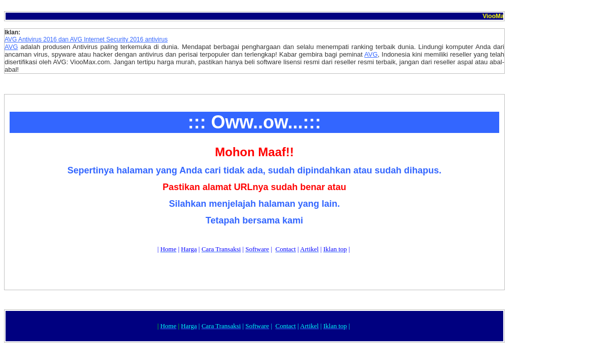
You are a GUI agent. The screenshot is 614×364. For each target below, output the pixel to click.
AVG (11, 47)
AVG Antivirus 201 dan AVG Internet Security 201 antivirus (86, 39)
